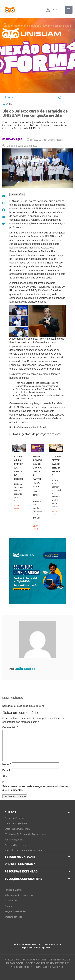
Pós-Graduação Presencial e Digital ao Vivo (25, 834)
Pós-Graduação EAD (14, 840)
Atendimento (11, 901)
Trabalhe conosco (13, 917)
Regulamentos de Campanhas (37, 948)
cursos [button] (10, 812)
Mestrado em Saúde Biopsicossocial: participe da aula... (37, 471)
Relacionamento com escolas (19, 895)
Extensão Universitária (15, 845)
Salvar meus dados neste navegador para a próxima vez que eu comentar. (36, 788)
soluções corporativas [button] (23, 879)
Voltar (8, 104)
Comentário (10, 727)
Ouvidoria (9, 906)
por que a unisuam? (20, 864)
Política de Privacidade (27, 944)
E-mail (7, 770)
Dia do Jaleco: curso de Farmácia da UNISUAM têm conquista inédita (38, 26)
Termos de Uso (52, 944)
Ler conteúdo (17, 194)
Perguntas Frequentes (16, 911)
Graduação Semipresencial (17, 829)
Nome (7, 764)
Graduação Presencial (15, 818)
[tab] (37, 812)
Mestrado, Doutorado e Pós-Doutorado (24, 850)
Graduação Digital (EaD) (16, 823)
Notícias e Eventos (14, 890)
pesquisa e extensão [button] (21, 871)
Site (5, 776)
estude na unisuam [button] (20, 857)
